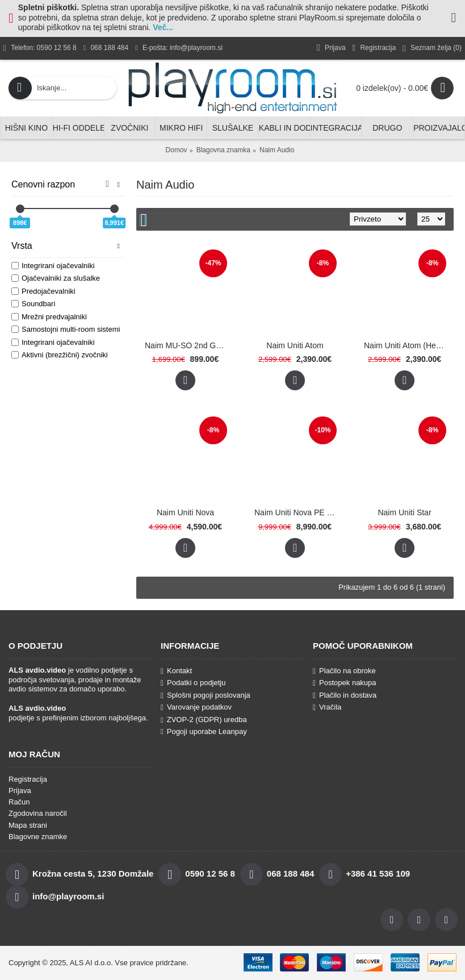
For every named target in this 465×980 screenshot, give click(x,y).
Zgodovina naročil (38, 813)
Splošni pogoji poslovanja (206, 695)
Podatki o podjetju (193, 683)
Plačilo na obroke (344, 671)
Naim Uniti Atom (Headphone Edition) (407, 345)
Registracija (28, 779)
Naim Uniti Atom (295, 345)
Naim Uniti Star (404, 512)
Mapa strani (28, 825)
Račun (19, 802)
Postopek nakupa (345, 683)
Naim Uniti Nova (185, 512)
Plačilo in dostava (345, 695)
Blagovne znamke (38, 837)
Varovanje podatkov (196, 707)
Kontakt (176, 671)
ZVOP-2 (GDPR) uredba (204, 720)
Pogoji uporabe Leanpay (204, 731)
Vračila (327, 707)
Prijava (20, 791)
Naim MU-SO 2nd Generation (187, 345)
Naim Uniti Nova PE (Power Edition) (297, 512)
